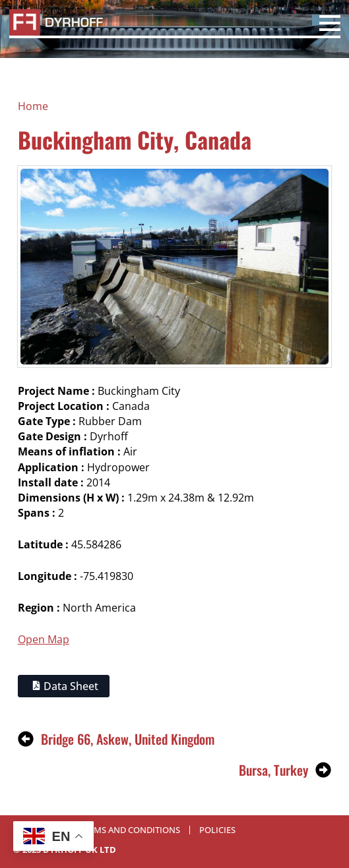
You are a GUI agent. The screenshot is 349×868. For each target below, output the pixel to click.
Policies (217, 830)
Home (33, 106)
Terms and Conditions (130, 830)
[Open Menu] (330, 25)
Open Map (44, 639)
